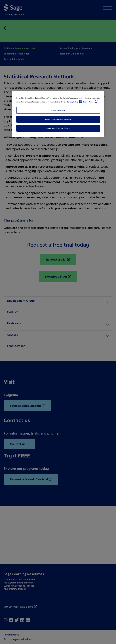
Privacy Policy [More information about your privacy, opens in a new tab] (73, 102)
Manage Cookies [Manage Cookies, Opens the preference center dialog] (58, 110)
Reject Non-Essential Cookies (58, 128)
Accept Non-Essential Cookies (58, 119)
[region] (58, 114)
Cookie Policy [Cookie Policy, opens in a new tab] (88, 102)
